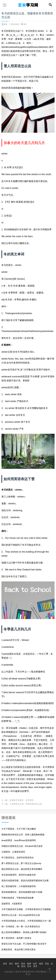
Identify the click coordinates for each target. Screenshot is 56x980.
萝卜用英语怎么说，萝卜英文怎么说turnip (21, 863)
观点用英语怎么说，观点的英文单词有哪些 (22, 869)
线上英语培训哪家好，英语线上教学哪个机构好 (24, 932)
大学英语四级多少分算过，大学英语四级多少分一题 (26, 921)
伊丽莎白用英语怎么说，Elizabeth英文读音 (22, 846)
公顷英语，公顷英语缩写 (13, 852)
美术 (35, 966)
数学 (17, 964)
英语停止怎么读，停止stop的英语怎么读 (21, 915)
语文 (11, 964)
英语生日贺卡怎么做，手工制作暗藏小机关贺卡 (24, 944)
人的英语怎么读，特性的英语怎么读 (26, 804)
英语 (23, 964)
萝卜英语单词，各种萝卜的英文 (16, 938)
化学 (35, 964)
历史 (47, 964)
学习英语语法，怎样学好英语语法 (18, 858)
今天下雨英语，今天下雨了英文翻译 (19, 829)
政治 (23, 966)
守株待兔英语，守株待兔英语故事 (18, 898)
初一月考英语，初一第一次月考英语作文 (21, 926)
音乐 (29, 966)
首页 (5, 964)
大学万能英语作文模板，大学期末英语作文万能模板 (26, 909)
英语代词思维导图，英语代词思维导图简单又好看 (25, 881)
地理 (41, 964)
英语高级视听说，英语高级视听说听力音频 (22, 892)
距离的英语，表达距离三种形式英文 (19, 949)
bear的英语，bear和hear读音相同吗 (19, 840)
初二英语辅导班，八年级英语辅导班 (19, 886)
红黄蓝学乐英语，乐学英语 (21, 800)
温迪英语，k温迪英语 (12, 904)
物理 (29, 964)
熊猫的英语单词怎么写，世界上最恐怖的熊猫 (23, 835)
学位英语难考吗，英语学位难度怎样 (19, 875)
